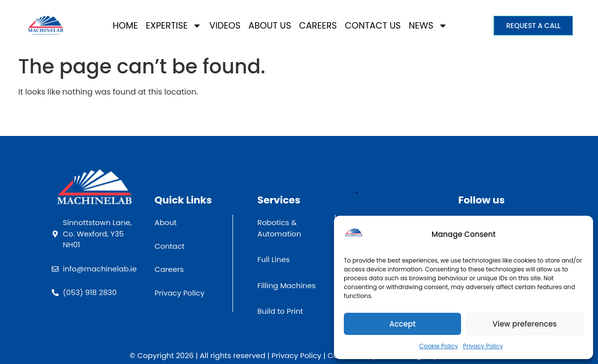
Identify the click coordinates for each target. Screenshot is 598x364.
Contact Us (373, 25)
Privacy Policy (483, 346)
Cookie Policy (439, 346)
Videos (225, 25)
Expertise (174, 26)
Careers (318, 25)
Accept (402, 324)
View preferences (525, 324)
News (428, 26)
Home (125, 25)
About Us (270, 25)
